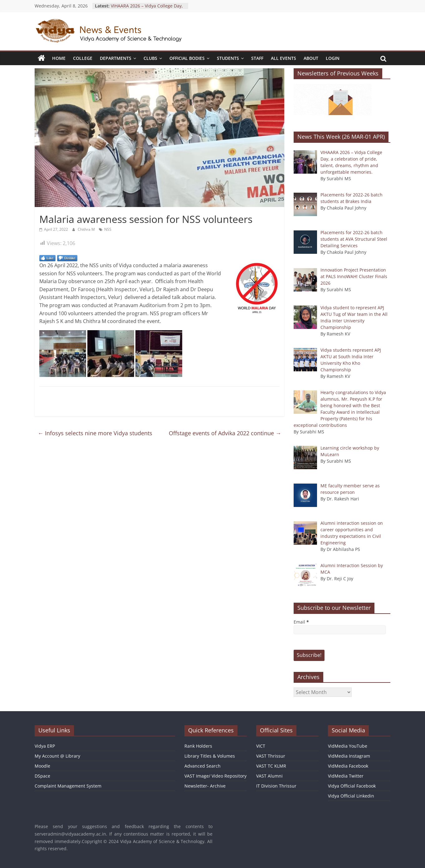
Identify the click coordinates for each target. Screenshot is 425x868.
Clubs (150, 58)
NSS (108, 229)
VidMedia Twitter (346, 776)
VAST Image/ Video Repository (215, 776)
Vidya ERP (45, 746)
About (311, 58)
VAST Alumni (269, 776)
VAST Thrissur (271, 756)
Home (59, 58)
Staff (257, 58)
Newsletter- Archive (205, 786)
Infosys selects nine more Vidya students (95, 433)
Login (333, 58)
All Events (283, 58)
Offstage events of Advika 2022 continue (225, 433)
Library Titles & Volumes (210, 756)
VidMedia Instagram (349, 756)
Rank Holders (198, 746)
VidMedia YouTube (348, 746)
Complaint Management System (68, 786)
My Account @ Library (57, 756)
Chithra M (87, 229)
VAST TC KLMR (271, 766)
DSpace (42, 776)
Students (228, 58)
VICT (261, 746)
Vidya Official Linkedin (351, 796)
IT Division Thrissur (276, 786)
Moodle (42, 766)
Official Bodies (187, 58)
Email (301, 622)
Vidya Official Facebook (352, 786)
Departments (116, 58)
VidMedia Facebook (348, 766)
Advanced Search (203, 766)
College (83, 58)
